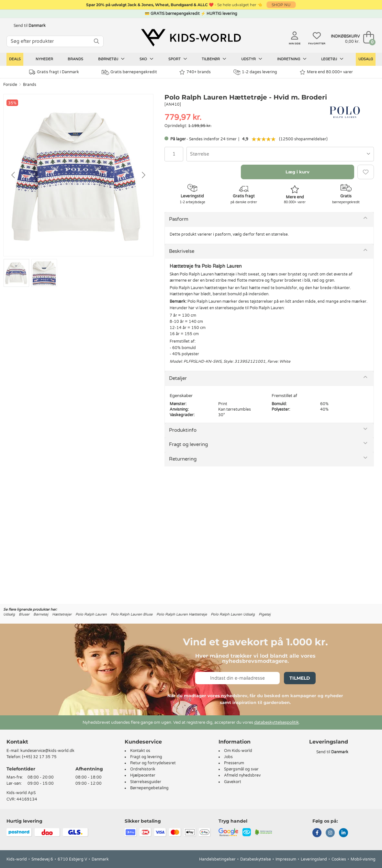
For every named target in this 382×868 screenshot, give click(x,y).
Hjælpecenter (143, 775)
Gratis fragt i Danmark (54, 72)
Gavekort (233, 782)
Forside (10, 85)
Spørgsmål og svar (241, 769)
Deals (15, 59)
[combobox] (280, 154)
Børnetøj (111, 59)
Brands (75, 59)
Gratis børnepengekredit (129, 72)
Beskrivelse (182, 251)
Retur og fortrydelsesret (153, 763)
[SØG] (96, 41)
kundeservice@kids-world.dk (47, 751)
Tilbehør (214, 59)
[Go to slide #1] (16, 273)
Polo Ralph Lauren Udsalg (233, 614)
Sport (178, 59)
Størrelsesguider (146, 782)
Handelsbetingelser (217, 859)
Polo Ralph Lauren (91, 614)
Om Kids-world (238, 751)
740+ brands (195, 72)
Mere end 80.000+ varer (326, 72)
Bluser (24, 614)
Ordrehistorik (143, 769)
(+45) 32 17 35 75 (39, 757)
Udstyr (252, 59)
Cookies (339, 859)
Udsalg (366, 59)
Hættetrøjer (62, 614)
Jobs (228, 757)
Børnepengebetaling (149, 788)
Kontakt (17, 742)
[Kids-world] (191, 38)
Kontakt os (140, 751)
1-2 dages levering (255, 72)
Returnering (183, 459)
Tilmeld (300, 678)
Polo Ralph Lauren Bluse (132, 614)
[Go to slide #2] (44, 273)
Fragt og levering (188, 444)
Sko (146, 59)
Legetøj (332, 59)
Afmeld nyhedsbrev (242, 775)
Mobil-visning (363, 859)
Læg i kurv (298, 172)
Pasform (179, 219)
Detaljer (178, 378)
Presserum (234, 763)
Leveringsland (314, 859)
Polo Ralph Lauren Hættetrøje (182, 614)
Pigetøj (265, 614)
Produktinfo (183, 430)
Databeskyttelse (256, 859)
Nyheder (44, 59)
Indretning (292, 59)
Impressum (286, 859)
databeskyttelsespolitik (276, 722)
